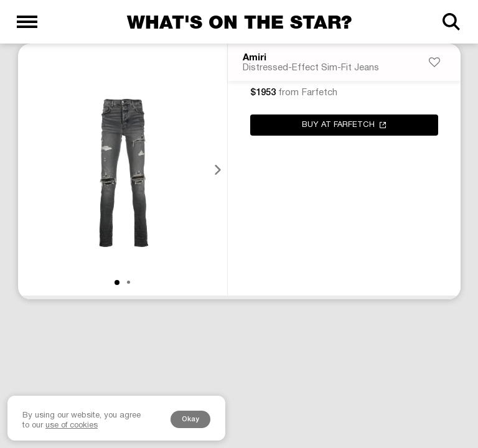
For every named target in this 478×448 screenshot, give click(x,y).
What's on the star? (239, 22)
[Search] (451, 22)
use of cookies (72, 426)
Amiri (255, 58)
